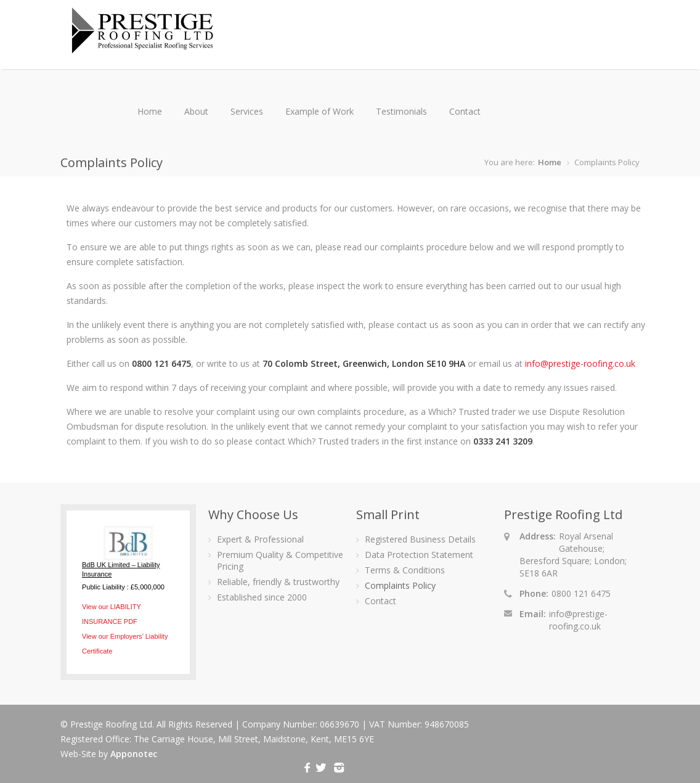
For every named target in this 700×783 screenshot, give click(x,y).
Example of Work (319, 111)
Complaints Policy (400, 585)
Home (150, 111)
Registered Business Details (420, 539)
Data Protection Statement (419, 555)
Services (247, 111)
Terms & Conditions (405, 570)
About (196, 111)
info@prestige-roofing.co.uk (580, 363)
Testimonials (401, 111)
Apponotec (134, 754)
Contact (465, 111)
